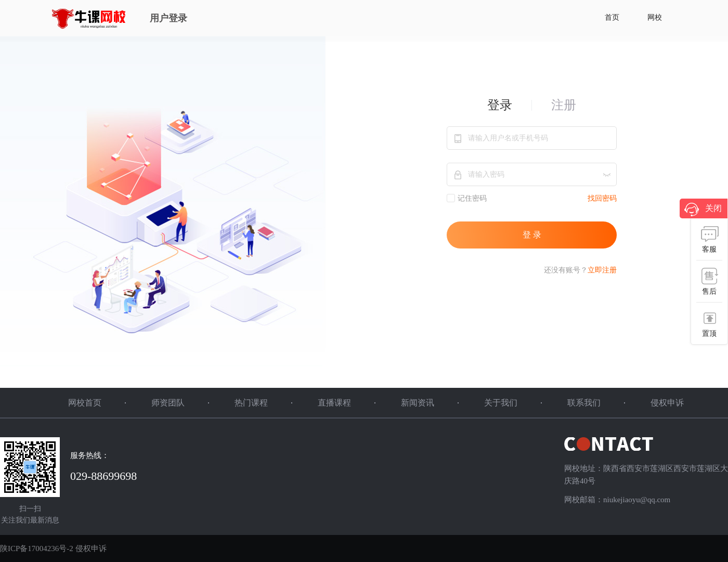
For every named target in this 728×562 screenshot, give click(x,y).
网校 (655, 17)
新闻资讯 (418, 403)
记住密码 (467, 198)
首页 (612, 17)
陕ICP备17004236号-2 (37, 548)
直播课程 (334, 403)
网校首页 (85, 403)
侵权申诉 (667, 403)
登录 (500, 105)
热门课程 (251, 403)
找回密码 (602, 198)
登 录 (532, 235)
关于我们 (501, 403)
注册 (564, 105)
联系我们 (584, 403)
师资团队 (168, 403)
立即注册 (602, 270)
